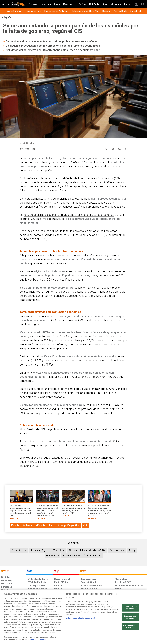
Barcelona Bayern (40, 550)
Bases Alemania (71, 556)
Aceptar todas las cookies (131, 608)
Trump (132, 550)
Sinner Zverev (19, 550)
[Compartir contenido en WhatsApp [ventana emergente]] (119, 148)
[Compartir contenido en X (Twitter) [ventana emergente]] (106, 148)
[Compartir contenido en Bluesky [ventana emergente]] (113, 148)
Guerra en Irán (117, 550)
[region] (73, 617)
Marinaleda (59, 550)
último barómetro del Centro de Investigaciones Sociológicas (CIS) (79, 178)
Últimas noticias (92, 556)
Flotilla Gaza (52, 556)
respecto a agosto (45, 162)
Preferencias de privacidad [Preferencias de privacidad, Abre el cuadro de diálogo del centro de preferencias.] (130, 627)
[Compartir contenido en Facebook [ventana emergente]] (100, 148)
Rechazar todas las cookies (130, 617)
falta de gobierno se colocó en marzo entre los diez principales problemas (69, 215)
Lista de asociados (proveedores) (80, 618)
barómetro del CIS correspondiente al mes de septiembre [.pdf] (62, 50)
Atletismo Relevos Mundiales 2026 (87, 550)
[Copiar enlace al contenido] (126, 148)
